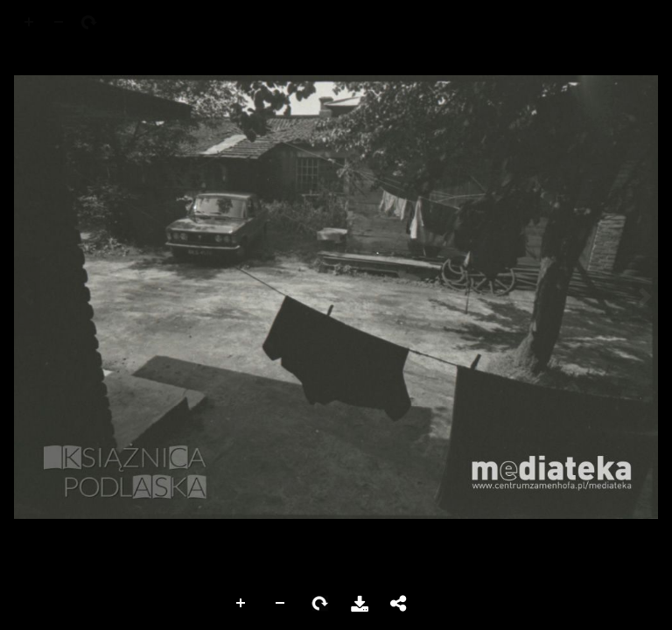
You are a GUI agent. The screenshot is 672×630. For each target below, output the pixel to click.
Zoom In (241, 604)
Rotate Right (320, 604)
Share (399, 604)
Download (360, 604)
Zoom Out (281, 604)
